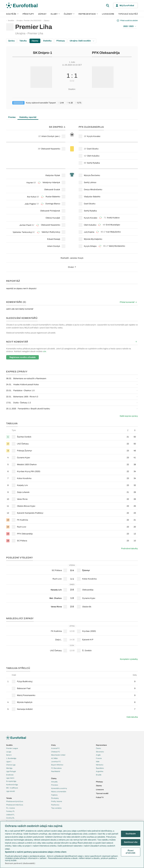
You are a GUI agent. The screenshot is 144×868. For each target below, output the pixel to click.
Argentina (100, 771)
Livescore (108, 14)
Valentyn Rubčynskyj (51, 232)
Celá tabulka (132, 717)
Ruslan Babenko (53, 197)
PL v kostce (11, 808)
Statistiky (47, 41)
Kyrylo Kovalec (94, 136)
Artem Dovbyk (48, 136)
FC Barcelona (56, 768)
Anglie (98, 755)
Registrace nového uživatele (22, 357)
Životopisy (55, 798)
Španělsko (100, 768)
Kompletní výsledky (129, 659)
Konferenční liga (12, 785)
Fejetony (54, 795)
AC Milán (54, 758)
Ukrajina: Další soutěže (82, 41)
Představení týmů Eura (15, 801)
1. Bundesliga (11, 758)
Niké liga (9, 768)
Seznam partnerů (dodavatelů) (20, 863)
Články (54, 778)
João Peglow (30, 204)
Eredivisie (10, 775)
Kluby (55, 14)
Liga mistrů (10, 778)
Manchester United (58, 755)
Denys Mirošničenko (93, 190)
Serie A (9, 755)
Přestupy (28, 14)
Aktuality (54, 782)
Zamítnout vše (131, 842)
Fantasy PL (10, 811)
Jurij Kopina (89, 232)
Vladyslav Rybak (53, 175)
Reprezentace (88, 14)
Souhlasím (131, 834)
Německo (100, 765)
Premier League (12, 748)
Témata (9, 798)
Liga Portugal (11, 771)
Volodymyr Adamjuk (51, 182)
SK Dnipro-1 (42, 53)
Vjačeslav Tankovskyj (22, 232)
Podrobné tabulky (129, 549)
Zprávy (11, 41)
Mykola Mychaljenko (93, 239)
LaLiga (9, 752)
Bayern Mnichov (57, 765)
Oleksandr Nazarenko (51, 149)
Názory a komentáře (59, 792)
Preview (12, 117)
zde (44, 351)
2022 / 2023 (130, 26)
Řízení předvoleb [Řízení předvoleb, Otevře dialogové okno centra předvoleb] (131, 852)
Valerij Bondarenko (117, 246)
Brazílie (99, 775)
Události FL (10, 815)
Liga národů (11, 791)
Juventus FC (56, 762)
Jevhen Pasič (25, 225)
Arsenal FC (55, 748)
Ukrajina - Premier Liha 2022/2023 (29, 20)
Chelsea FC (56, 752)
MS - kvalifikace (12, 788)
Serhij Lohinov (90, 182)
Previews (55, 785)
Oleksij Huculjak (53, 218)
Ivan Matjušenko (113, 232)
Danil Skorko (93, 149)
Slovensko (100, 752)
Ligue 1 (9, 762)
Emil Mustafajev (113, 225)
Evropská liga (11, 781)
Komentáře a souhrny (59, 788)
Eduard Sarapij (54, 239)
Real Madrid (56, 771)
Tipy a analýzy (56, 808)
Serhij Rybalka (93, 163)
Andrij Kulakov (113, 218)
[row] (72, 437)
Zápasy (42, 14)
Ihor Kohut (32, 197)
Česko (98, 748)
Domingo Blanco (53, 204)
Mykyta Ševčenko (92, 175)
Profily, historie (57, 801)
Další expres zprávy (129, 416)
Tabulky (23, 41)
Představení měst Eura (15, 805)
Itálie (98, 762)
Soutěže (12, 14)
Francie (99, 758)
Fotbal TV (100, 797)
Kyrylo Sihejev (90, 246)
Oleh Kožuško (93, 156)
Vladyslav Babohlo (92, 197)
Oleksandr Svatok (52, 190)
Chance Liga (11, 765)
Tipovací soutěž (128, 14)
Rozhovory (55, 805)
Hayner (30, 183)
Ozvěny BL (10, 818)
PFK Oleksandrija (106, 53)
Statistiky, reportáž (28, 117)
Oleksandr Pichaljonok (50, 211)
